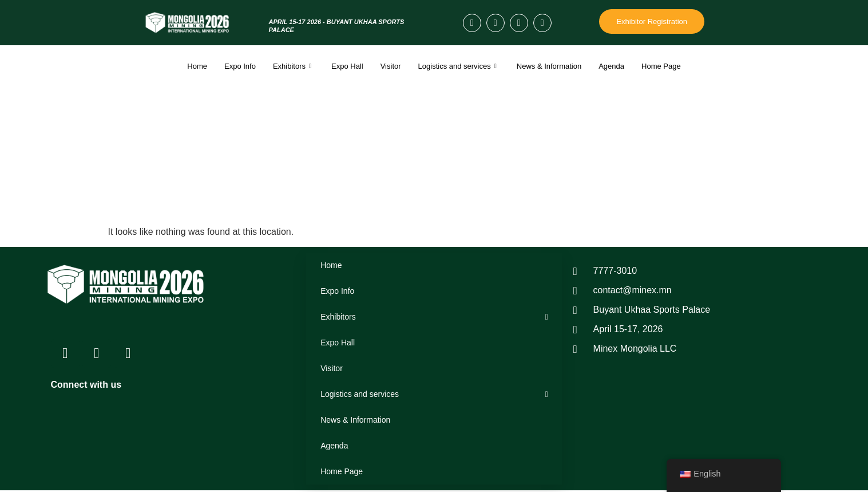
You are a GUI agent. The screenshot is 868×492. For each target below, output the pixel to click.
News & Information (549, 66)
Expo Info (240, 66)
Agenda (611, 66)
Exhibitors (294, 66)
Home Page (661, 66)
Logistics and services (459, 66)
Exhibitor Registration (652, 21)
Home (197, 66)
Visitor (391, 66)
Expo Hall (347, 66)
